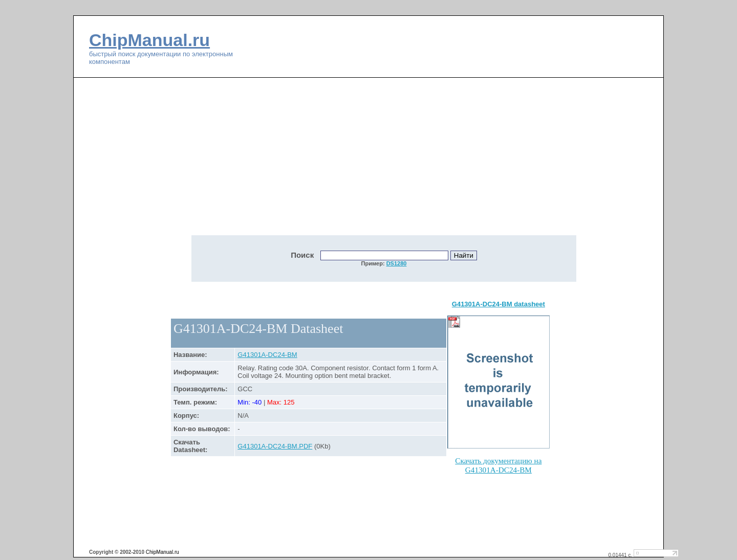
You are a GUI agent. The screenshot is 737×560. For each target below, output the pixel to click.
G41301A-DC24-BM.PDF (275, 446)
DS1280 (397, 263)
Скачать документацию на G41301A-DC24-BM (498, 465)
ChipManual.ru (149, 40)
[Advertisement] (297, 162)
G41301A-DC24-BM (267, 355)
